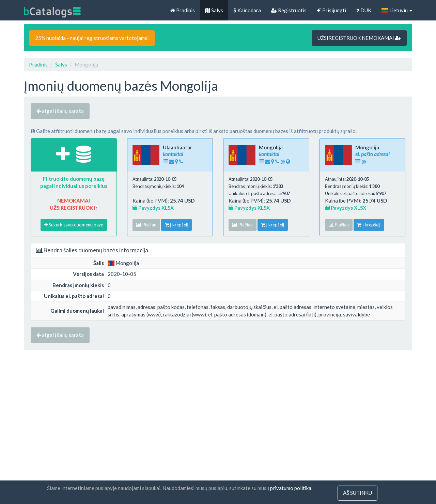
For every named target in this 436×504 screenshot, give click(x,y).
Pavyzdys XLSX (153, 208)
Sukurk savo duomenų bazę (74, 225)
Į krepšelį (176, 225)
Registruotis (289, 10)
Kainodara (247, 10)
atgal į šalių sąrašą (60, 111)
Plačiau (146, 225)
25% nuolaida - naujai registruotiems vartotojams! (92, 38)
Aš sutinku (357, 493)
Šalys (214, 10)
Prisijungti (331, 10)
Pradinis (183, 10)
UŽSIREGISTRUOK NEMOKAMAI (359, 38)
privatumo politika (291, 488)
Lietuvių (397, 10)
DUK (364, 10)
